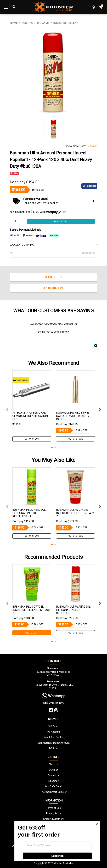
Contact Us (53, 775)
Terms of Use (53, 808)
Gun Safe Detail (54, 786)
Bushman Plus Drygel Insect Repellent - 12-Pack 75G (31, 610)
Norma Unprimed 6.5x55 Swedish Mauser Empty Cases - (73, 416)
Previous (7, 409)
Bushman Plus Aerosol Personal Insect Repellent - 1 (29, 513)
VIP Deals (53, 726)
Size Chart (54, 781)
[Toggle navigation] (6, 7)
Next (100, 409)
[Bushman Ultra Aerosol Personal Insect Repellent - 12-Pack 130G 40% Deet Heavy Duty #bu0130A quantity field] (17, 221)
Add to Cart (32, 633)
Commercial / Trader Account (53, 743)
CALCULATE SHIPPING (54, 245)
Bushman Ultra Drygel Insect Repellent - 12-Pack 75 (75, 513)
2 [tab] (55, 447)
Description (54, 277)
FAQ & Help (53, 748)
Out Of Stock (32, 439)
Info (64, 212)
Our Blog (54, 770)
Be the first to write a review (54, 332)
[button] (54, 331)
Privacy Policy (54, 813)
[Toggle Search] (14, 7)
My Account (53, 732)
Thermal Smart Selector (53, 792)
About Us (54, 764)
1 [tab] (52, 447)
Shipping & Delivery (54, 819)
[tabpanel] (32, 406)
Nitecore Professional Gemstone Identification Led (30, 416)
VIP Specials (89, 186)
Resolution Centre (53, 737)
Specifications (54, 288)
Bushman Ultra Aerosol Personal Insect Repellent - (73, 610)
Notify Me (61, 221)
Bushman (92, 146)
